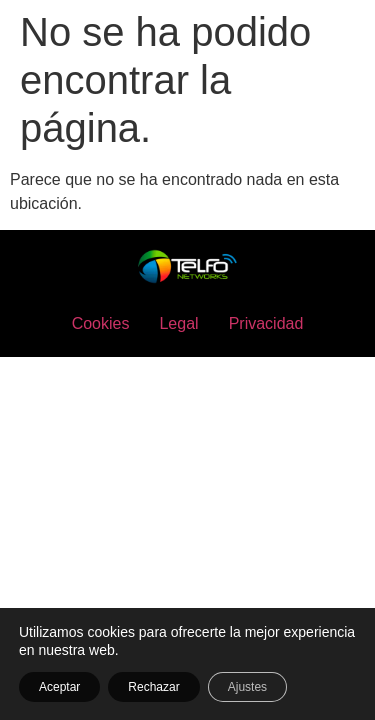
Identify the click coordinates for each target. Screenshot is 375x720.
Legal (178, 323)
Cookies (101, 323)
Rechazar (153, 687)
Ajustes (247, 687)
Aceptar (59, 687)
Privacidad (266, 323)
